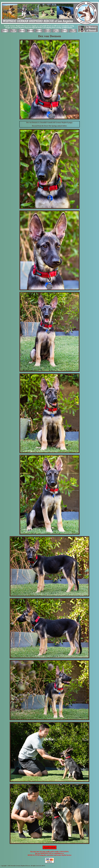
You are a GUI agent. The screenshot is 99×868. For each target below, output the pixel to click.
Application (49, 847)
